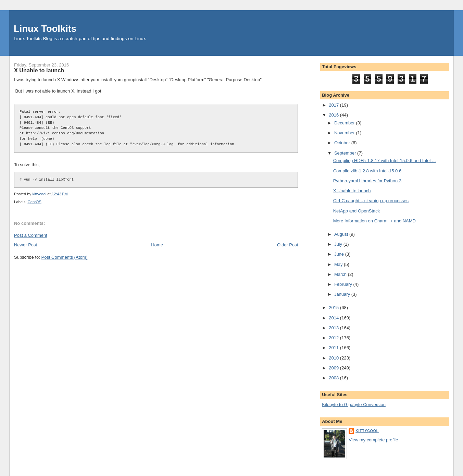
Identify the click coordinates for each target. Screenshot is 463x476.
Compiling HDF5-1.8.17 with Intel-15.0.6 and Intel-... (385, 161)
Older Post (287, 245)
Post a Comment (31, 235)
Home (157, 245)
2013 (334, 328)
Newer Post (26, 245)
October (343, 143)
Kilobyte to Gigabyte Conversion (354, 405)
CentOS (35, 202)
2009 (334, 368)
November (345, 133)
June (340, 254)
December (345, 123)
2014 (334, 318)
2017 (334, 105)
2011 (334, 348)
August (342, 234)
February (344, 284)
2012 (334, 338)
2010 (334, 358)
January (343, 294)
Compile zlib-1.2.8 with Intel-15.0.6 (367, 171)
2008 (334, 378)
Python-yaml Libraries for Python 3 (367, 181)
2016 (334, 115)
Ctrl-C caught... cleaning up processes (371, 201)
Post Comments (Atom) (64, 257)
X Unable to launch (352, 191)
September (346, 153)
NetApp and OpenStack (357, 211)
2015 (334, 308)
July (339, 244)
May (339, 264)
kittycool (367, 431)
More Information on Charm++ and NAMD (374, 221)
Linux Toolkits (45, 29)
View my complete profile (373, 440)
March (341, 274)
